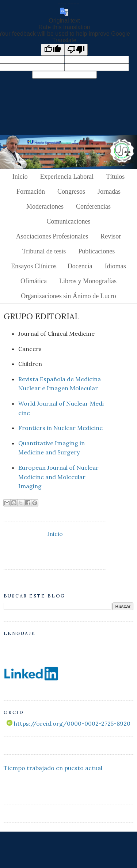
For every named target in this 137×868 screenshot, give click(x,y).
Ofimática (34, 281)
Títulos (115, 177)
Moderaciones (45, 206)
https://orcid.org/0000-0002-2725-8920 (68, 723)
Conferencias (93, 206)
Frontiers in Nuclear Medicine (60, 428)
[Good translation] (53, 50)
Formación (31, 192)
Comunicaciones (69, 221)
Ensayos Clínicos (34, 266)
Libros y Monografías (88, 281)
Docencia (80, 266)
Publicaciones (96, 251)
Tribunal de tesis (44, 251)
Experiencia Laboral (67, 177)
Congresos (71, 192)
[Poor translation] (76, 50)
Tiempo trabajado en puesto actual (53, 768)
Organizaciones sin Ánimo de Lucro (68, 296)
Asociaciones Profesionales (52, 236)
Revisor (111, 236)
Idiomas (115, 266)
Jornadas (109, 192)
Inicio (20, 177)
